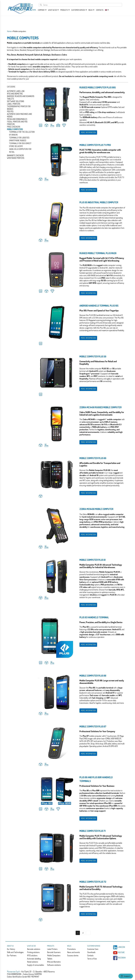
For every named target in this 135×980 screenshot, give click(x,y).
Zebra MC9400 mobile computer (96, 509)
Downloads (91, 952)
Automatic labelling (34, 959)
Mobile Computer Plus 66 (93, 676)
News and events (74, 952)
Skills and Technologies (15, 952)
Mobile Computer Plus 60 (93, 458)
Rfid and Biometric (15, 94)
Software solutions (16, 101)
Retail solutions (33, 962)
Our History (11, 949)
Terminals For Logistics (19, 138)
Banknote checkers (15, 155)
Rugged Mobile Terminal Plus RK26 (98, 253)
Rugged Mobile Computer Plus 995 (98, 87)
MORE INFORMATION (88, 132)
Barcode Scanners (54, 952)
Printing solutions (33, 952)
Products (64, 10)
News (91, 10)
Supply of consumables (36, 965)
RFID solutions (32, 955)
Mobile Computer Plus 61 (93, 560)
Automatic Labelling (16, 91)
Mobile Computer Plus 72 (93, 882)
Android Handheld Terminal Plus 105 (99, 306)
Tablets (10, 99)
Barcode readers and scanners (21, 96)
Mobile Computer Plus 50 (93, 356)
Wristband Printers (16, 158)
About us (10, 946)
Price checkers (14, 127)
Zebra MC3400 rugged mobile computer (101, 407)
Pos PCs (10, 111)
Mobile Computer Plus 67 (93, 726)
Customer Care (93, 949)
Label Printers (14, 104)
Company (41, 10)
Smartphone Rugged (18, 140)
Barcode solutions (34, 949)
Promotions (71, 949)
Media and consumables (17, 119)
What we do (53, 10)
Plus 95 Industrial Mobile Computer (99, 202)
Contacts (100, 10)
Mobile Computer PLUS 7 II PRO (95, 145)
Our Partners (12, 955)
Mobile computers (15, 129)
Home (9, 31)
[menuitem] (106, 10)
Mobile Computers (54, 955)
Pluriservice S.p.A (13, 972)
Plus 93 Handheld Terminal (94, 617)
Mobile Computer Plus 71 (93, 831)
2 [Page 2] (83, 933)
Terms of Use (92, 959)
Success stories (73, 955)
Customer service (78, 10)
